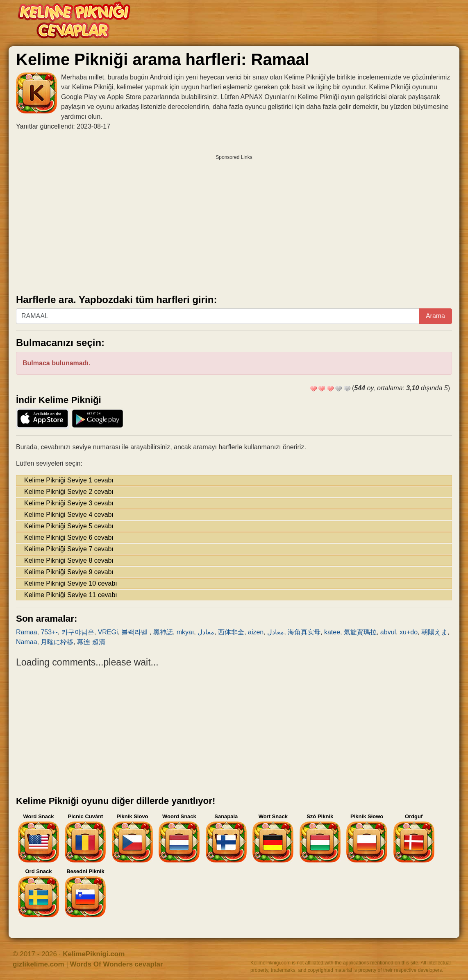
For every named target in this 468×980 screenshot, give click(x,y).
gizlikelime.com (39, 964)
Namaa (27, 642)
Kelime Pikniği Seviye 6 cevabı (69, 538)
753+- (49, 632)
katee (332, 632)
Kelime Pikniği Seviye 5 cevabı (69, 526)
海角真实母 (304, 632)
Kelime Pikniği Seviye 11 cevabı (71, 595)
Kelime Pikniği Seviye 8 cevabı (69, 560)
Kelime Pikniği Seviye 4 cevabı (69, 515)
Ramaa (27, 632)
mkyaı (185, 632)
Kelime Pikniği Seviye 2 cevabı (69, 492)
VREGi (108, 632)
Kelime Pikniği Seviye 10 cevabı (71, 583)
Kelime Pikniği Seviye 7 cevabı (69, 549)
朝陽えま (434, 632)
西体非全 (231, 632)
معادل (206, 632)
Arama (435, 316)
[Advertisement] (234, 222)
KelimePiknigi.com (94, 954)
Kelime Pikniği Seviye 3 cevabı (69, 503)
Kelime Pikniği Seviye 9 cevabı (69, 572)
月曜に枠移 (57, 642)
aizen (256, 632)
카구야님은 (78, 632)
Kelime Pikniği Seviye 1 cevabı (69, 480)
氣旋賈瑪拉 (360, 632)
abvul (388, 632)
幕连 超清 (91, 642)
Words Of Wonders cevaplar (117, 964)
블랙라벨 (135, 632)
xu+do (409, 632)
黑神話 (163, 632)
